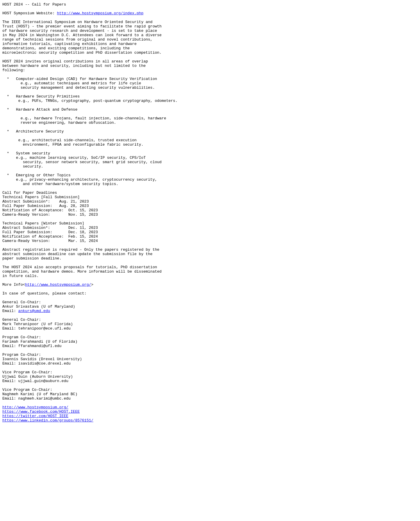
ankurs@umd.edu (34, 373)
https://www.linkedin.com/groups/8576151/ (48, 504)
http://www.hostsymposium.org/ (58, 341)
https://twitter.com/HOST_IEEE (35, 499)
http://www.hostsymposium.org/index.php (100, 15)
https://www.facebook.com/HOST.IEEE (41, 494)
